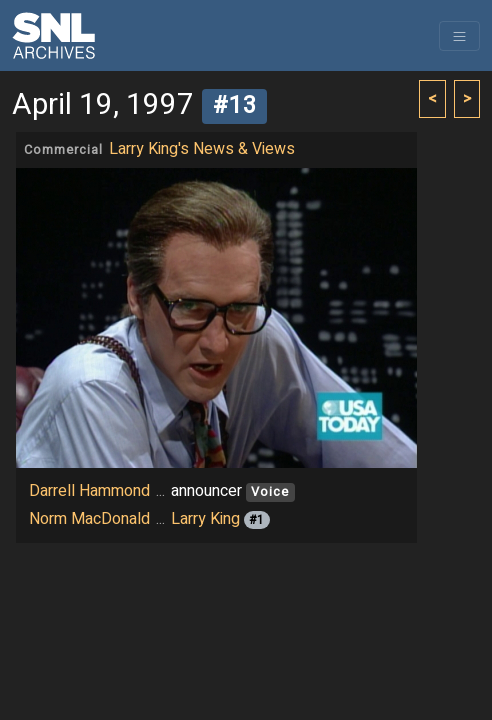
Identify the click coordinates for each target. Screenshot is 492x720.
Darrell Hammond (89, 491)
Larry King (205, 519)
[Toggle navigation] (459, 36)
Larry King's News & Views (202, 149)
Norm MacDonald (89, 519)
